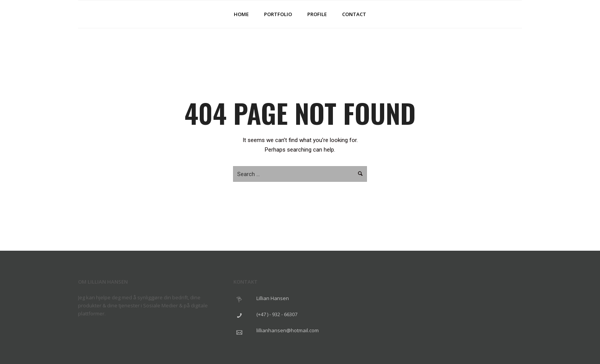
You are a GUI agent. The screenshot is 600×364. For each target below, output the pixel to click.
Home (241, 14)
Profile (317, 14)
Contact (354, 14)
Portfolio (278, 14)
